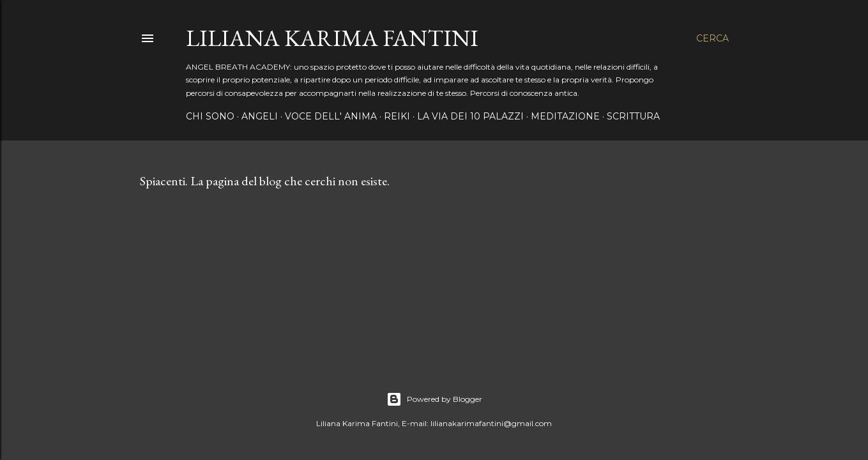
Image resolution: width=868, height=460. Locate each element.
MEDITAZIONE (565, 116)
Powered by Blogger (434, 399)
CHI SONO (210, 116)
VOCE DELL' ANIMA (331, 116)
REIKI (397, 116)
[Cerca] (712, 38)
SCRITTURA (633, 116)
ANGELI (260, 116)
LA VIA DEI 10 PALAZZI (470, 116)
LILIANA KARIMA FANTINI (332, 38)
